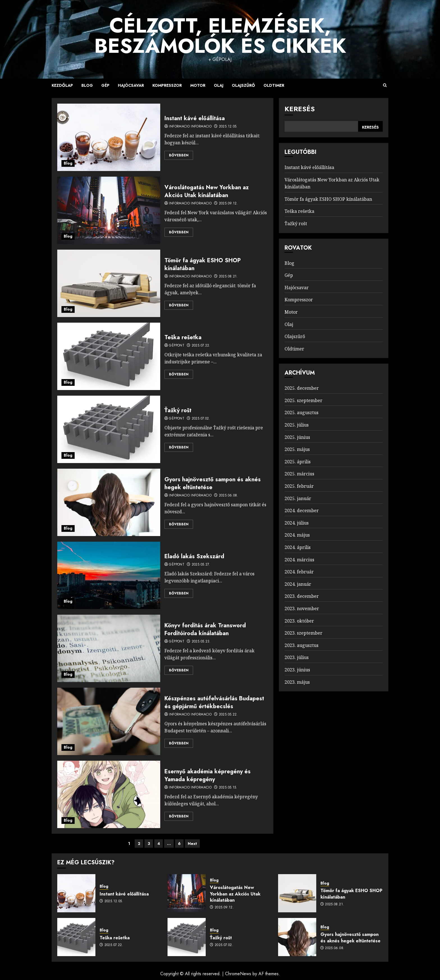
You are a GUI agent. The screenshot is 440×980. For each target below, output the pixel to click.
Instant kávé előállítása (195, 118)
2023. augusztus (302, 645)
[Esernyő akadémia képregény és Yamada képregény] (109, 794)
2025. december (302, 388)
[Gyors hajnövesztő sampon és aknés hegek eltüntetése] (109, 502)
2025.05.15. (228, 788)
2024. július (297, 523)
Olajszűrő (243, 85)
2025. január (298, 498)
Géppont (177, 346)
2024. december (302, 510)
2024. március (299, 560)
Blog (87, 85)
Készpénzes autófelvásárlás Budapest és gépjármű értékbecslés (214, 702)
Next (192, 844)
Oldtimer (274, 85)
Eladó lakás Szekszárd (194, 556)
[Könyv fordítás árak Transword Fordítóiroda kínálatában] (109, 648)
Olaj (219, 85)
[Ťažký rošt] (109, 429)
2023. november (302, 608)
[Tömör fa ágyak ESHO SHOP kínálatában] (109, 283)
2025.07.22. (201, 346)
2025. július (297, 425)
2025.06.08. (229, 496)
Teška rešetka (183, 337)
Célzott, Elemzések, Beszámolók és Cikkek (220, 36)
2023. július (297, 657)
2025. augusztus (302, 412)
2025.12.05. (228, 127)
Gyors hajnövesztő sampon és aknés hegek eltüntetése (213, 483)
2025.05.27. (201, 565)
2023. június (297, 670)
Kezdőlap (62, 85)
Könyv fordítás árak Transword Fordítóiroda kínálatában (205, 629)
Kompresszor (167, 85)
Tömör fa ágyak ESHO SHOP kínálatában (203, 264)
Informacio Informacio (190, 127)
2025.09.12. (228, 204)
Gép (105, 85)
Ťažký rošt (178, 410)
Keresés (300, 109)
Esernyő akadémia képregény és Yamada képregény (208, 775)
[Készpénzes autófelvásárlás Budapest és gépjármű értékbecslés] (109, 721)
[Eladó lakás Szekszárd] (109, 575)
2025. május (297, 449)
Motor (198, 85)
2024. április (298, 547)
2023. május (297, 682)
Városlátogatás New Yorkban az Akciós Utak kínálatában (207, 191)
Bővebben (179, 155)
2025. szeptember (303, 400)
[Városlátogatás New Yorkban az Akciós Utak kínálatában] (109, 210)
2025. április (298, 462)
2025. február (299, 486)
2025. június (297, 437)
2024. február (299, 572)
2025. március (299, 474)
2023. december (302, 596)
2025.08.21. (228, 277)
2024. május (297, 535)
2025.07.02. (201, 419)
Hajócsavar (131, 85)
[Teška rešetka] (109, 356)
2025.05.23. (201, 642)
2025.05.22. (228, 715)
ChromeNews (238, 974)
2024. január (298, 584)
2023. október (299, 621)
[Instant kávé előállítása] (109, 137)
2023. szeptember (303, 633)
